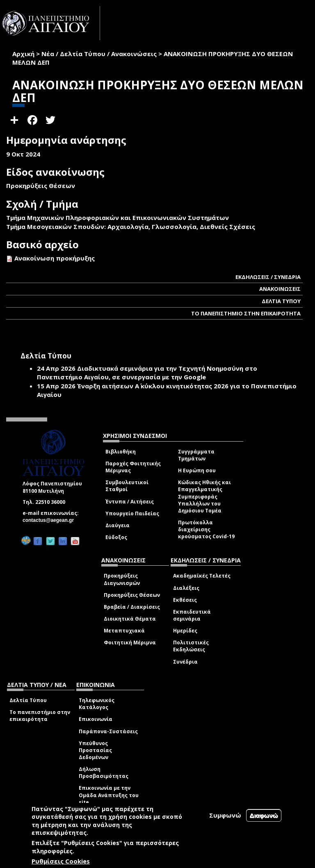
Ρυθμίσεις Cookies (61, 861)
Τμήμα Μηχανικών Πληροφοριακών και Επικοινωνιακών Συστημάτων (118, 218)
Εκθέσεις (185, 600)
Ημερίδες (185, 631)
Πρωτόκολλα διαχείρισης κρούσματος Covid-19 (206, 529)
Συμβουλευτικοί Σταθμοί (127, 486)
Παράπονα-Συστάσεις (108, 731)
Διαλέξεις (186, 588)
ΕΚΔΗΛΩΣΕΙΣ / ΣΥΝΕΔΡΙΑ (268, 277)
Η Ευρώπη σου (197, 470)
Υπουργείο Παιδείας (132, 513)
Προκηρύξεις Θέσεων (132, 595)
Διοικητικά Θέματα (130, 619)
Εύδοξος (116, 537)
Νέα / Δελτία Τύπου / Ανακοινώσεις (99, 54)
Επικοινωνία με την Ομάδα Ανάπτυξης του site (109, 795)
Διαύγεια (118, 525)
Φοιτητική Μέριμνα (130, 643)
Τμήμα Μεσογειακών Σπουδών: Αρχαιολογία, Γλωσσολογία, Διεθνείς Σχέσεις (131, 227)
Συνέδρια (185, 662)
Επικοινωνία (96, 719)
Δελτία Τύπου (28, 700)
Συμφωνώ (225, 815)
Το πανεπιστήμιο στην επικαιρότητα (40, 716)
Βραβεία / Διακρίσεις (132, 607)
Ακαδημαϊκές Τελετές (202, 576)
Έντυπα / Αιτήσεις (130, 502)
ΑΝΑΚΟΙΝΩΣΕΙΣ (280, 289)
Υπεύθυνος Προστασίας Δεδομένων (95, 750)
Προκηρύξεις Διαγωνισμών (122, 579)
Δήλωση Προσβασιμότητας (104, 773)
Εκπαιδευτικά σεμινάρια (192, 615)
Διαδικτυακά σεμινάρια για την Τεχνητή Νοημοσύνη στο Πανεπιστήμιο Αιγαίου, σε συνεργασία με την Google (147, 373)
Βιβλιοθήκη (121, 452)
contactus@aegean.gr (51, 520)
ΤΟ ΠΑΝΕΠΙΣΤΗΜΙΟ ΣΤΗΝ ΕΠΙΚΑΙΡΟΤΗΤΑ (246, 313)
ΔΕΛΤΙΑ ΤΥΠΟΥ (281, 301)
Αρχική (23, 54)
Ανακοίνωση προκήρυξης (55, 258)
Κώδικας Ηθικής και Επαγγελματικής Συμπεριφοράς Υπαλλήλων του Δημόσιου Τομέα (204, 496)
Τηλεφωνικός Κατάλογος (97, 704)
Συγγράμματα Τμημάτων (196, 455)
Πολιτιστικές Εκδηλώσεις (191, 646)
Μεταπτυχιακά (124, 631)
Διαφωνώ (264, 815)
